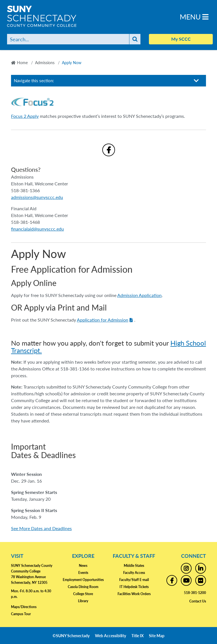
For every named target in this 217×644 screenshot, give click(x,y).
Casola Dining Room (83, 587)
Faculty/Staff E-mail (134, 580)
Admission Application (139, 295)
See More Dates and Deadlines (41, 528)
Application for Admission (103, 320)
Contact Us (198, 601)
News (83, 566)
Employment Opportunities (83, 580)
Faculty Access (134, 573)
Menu (194, 17)
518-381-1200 (195, 593)
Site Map (157, 636)
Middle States (134, 566)
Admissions (45, 62)
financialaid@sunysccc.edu (37, 229)
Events (83, 573)
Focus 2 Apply (25, 116)
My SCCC (181, 39)
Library (83, 601)
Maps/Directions (24, 607)
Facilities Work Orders (134, 594)
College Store (83, 594)
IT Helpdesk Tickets (134, 587)
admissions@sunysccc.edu (37, 197)
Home (22, 62)
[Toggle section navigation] (196, 81)
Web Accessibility (110, 636)
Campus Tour (21, 614)
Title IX (137, 636)
